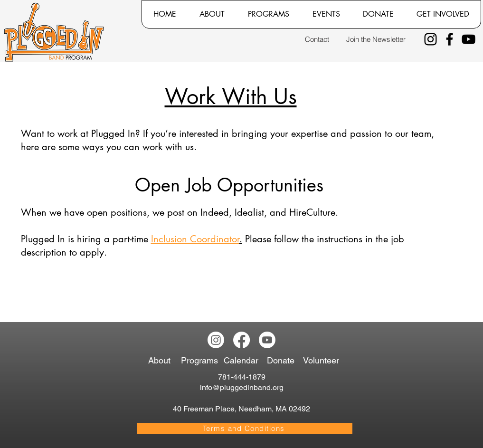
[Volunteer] (323, 360)
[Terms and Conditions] (245, 428)
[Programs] (201, 360)
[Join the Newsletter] (376, 39)
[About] (162, 360)
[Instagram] (431, 39)
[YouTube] (469, 39)
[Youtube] (267, 340)
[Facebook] (450, 39)
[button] (212, 14)
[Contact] (317, 39)
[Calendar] (245, 360)
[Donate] (282, 360)
